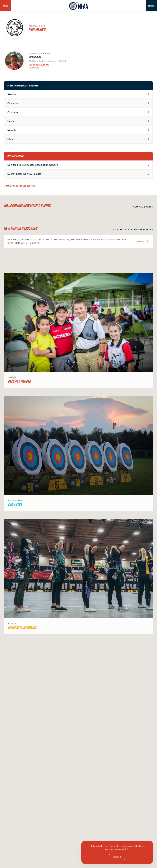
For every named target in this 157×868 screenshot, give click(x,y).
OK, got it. (117, 857)
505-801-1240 (34, 68)
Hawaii (11, 121)
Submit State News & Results (24, 174)
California (13, 103)
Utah (10, 139)
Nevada (12, 130)
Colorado (13, 112)
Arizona (12, 94)
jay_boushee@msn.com (39, 65)
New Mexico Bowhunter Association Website (33, 165)
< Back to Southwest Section (20, 186)
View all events (143, 207)
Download (141, 241)
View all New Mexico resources (133, 229)
